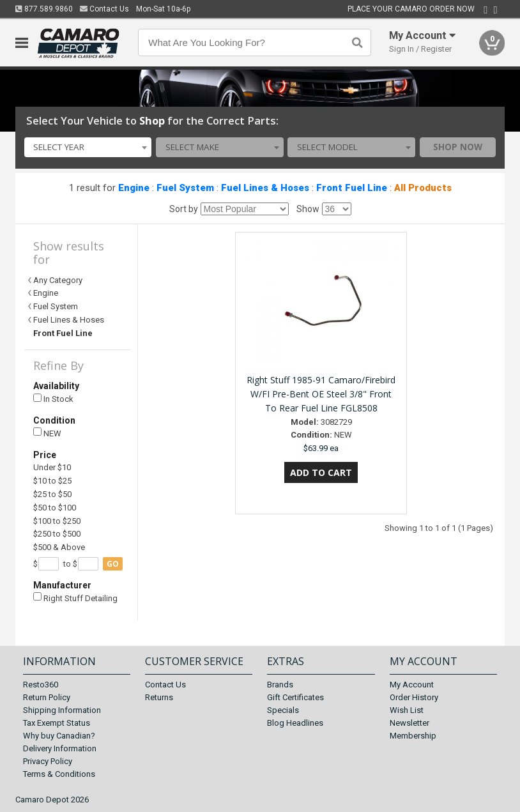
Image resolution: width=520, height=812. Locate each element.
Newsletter (409, 723)
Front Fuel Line (352, 188)
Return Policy (47, 697)
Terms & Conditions (59, 774)
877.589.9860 (44, 9)
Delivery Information (60, 748)
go (113, 564)
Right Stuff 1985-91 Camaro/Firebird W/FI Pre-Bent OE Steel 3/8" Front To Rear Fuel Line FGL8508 (321, 394)
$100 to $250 (57, 521)
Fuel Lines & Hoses (265, 188)
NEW (47, 433)
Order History (414, 697)
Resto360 (41, 685)
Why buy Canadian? (59, 736)
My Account (412, 685)
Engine (134, 188)
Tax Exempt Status (57, 723)
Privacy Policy (48, 761)
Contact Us (104, 9)
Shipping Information (62, 710)
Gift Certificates (295, 697)
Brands (280, 685)
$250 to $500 (57, 534)
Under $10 (52, 467)
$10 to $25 (52, 481)
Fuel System (185, 188)
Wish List (407, 710)
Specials (283, 710)
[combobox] (88, 148)
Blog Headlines (295, 723)
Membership (413, 736)
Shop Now (458, 147)
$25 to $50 (52, 494)
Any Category (58, 280)
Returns (159, 697)
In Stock (53, 399)
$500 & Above (59, 547)
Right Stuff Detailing (75, 598)
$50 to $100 (55, 508)
